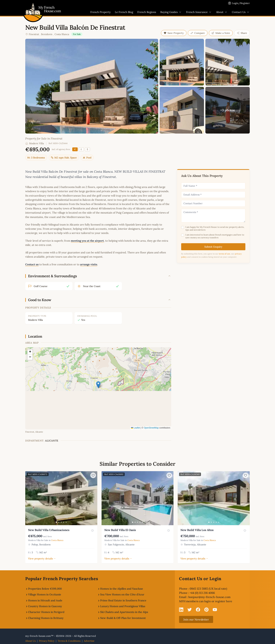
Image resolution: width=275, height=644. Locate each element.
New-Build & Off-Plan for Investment (123, 618)
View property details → (42, 559)
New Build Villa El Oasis (120, 530)
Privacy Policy (47, 641)
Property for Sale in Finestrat (44, 138)
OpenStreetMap (151, 428)
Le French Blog (124, 12)
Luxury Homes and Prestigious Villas (123, 606)
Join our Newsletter (196, 619)
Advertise (89, 641)
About (222, 12)
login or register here (218, 601)
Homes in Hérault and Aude (45, 600)
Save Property (174, 33)
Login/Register (241, 3)
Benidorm (47, 34)
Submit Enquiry (213, 247)
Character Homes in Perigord (46, 612)
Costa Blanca (62, 34)
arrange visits (89, 264)
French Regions (147, 12)
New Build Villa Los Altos (197, 530)
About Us (30, 641)
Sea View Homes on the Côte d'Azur (122, 594)
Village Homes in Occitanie (45, 594)
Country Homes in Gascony (45, 606)
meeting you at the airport (87, 241)
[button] (98, 385)
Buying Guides (171, 12)
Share (242, 33)
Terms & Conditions (69, 641)
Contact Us (241, 12)
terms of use (224, 254)
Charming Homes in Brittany (46, 618)
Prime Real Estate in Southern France (123, 600)
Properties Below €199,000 (45, 589)
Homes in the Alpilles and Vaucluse (122, 589)
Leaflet (135, 428)
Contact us (32, 264)
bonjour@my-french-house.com (209, 597)
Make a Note (221, 33)
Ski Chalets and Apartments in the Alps (124, 612)
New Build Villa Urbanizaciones (49, 530)
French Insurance (199, 12)
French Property (100, 12)
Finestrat (34, 34)
